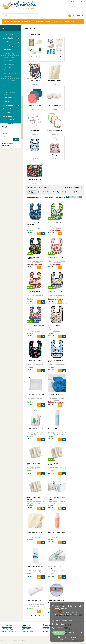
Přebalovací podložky (55, 81)
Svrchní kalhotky (27, 628)
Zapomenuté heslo (8, 144)
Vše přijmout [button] (59, 633)
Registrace (81, 1)
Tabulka (77, 187)
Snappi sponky (35, 130)
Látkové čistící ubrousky (35, 105)
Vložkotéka (46, 630)
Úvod (27, 35)
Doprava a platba (64, 21)
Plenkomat (70, 192)
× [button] (82, 604)
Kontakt (72, 21)
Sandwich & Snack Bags (35, 180)
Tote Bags (55, 155)
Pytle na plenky (35, 81)
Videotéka (10, 21)
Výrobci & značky (28, 632)
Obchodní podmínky (8, 630)
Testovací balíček (48, 628)
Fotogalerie (25, 21)
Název (38, 187)
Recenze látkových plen (36, 21)
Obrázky (67, 187)
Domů (4, 21)
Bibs (35, 155)
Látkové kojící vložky (55, 105)
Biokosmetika (47, 632)
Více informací (72, 617)
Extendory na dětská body (55, 130)
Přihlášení (72, 1)
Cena (45, 187)
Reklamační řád (6, 628)
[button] (67, 637)
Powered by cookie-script (67, 640)
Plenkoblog (17, 21)
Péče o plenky (48, 21)
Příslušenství (26, 630)
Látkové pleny (27, 627)
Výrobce (32, 192)
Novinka (79, 192)
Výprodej (56, 192)
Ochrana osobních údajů (9, 632)
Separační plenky (35, 56)
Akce (63, 192)
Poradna (55, 21)
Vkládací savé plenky (55, 56)
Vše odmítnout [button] (74, 633)
